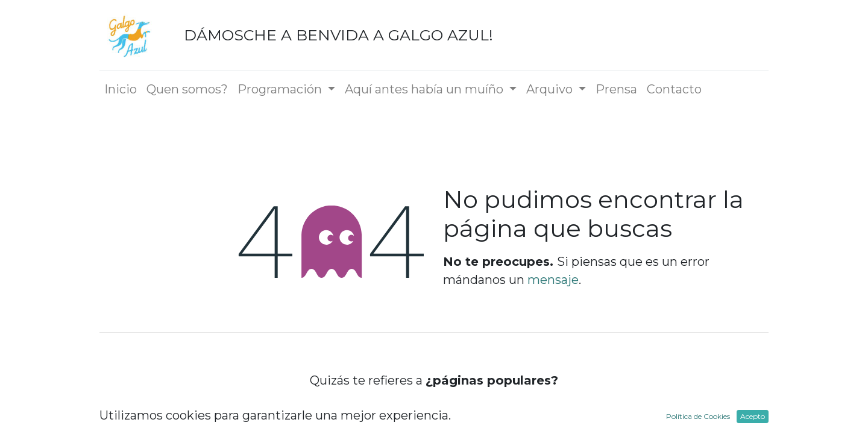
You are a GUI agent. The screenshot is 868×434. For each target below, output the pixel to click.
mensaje (553, 280)
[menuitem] (121, 89)
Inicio (434, 412)
